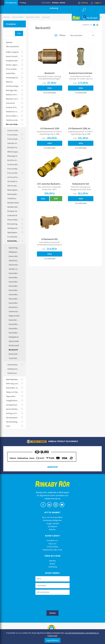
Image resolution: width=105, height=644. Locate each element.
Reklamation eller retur (53, 550)
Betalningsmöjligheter (52, 520)
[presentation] (56, 602)
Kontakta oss (52, 540)
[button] (84, 10)
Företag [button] (23, 3)
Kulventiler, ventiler (33, 17)
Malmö (62, 3)
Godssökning (52, 547)
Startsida (6, 17)
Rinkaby (55, 3)
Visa (50, 88)
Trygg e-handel (53, 523)
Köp (56, 199)
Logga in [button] (96, 3)
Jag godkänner (52, 640)
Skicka (52, 613)
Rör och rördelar (18, 17)
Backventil (46, 17)
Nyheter (52, 529)
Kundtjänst (53, 526)
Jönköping (54, 8)
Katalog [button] (83, 3)
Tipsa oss (52, 544)
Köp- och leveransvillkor (52, 517)
